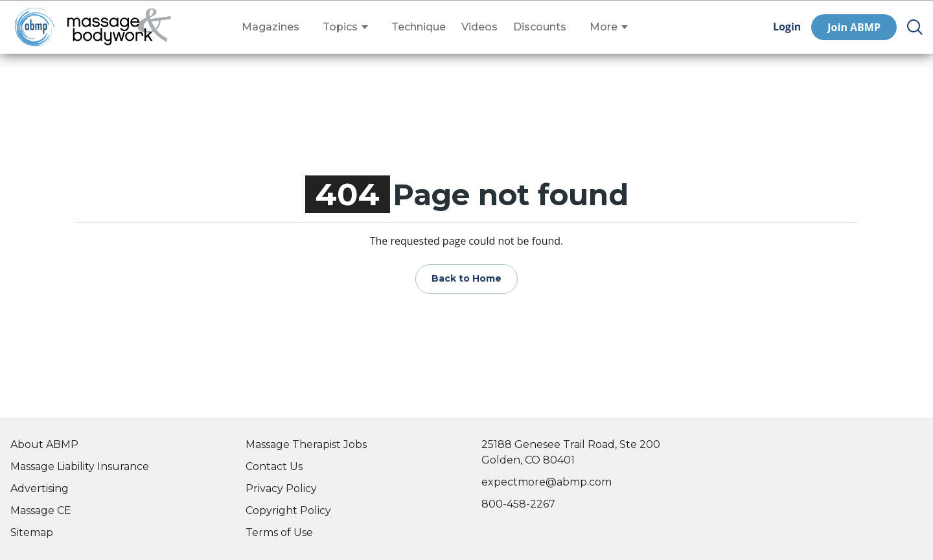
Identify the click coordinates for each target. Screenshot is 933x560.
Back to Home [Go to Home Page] (466, 278)
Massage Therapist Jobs (306, 444)
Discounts (540, 27)
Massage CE (41, 510)
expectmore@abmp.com (547, 482)
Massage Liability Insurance (80, 466)
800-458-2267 (518, 504)
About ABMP (44, 444)
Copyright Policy (288, 510)
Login (787, 27)
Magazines (271, 27)
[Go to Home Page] (119, 27)
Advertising (40, 488)
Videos (479, 27)
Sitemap (32, 532)
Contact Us (274, 466)
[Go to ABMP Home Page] (34, 27)
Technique (419, 27)
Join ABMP (854, 27)
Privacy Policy (281, 488)
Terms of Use (279, 532)
